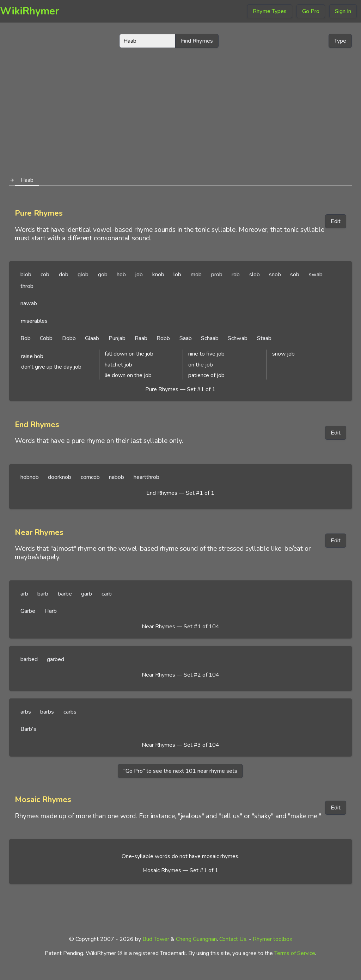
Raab (141, 338)
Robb (163, 338)
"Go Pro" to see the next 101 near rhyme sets (180, 771)
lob (177, 275)
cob (45, 275)
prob (217, 275)
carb (107, 594)
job (139, 275)
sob (295, 275)
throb (27, 286)
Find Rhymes (197, 41)
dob (64, 275)
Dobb (69, 338)
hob (121, 275)
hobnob (30, 477)
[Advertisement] (181, 109)
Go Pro (311, 11)
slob (255, 275)
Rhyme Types (270, 11)
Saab (186, 338)
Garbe (28, 611)
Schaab (210, 338)
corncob (90, 477)
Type (340, 41)
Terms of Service (295, 953)
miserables (34, 321)
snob (275, 275)
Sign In (343, 11)
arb (24, 594)
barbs (47, 712)
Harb (51, 611)
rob (236, 275)
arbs (26, 712)
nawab (29, 303)
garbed (56, 659)
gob (103, 275)
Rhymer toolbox (273, 939)
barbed (29, 659)
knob (158, 275)
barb (43, 594)
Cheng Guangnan (196, 939)
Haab (27, 180)
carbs (70, 712)
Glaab (92, 338)
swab (316, 275)
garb (87, 594)
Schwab (238, 338)
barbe (65, 594)
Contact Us (233, 939)
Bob (26, 338)
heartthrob (146, 477)
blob (26, 275)
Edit (336, 221)
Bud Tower (156, 939)
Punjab (117, 338)
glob (83, 275)
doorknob (60, 477)
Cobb (46, 338)
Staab (264, 338)
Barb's (28, 729)
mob (196, 275)
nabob (117, 477)
